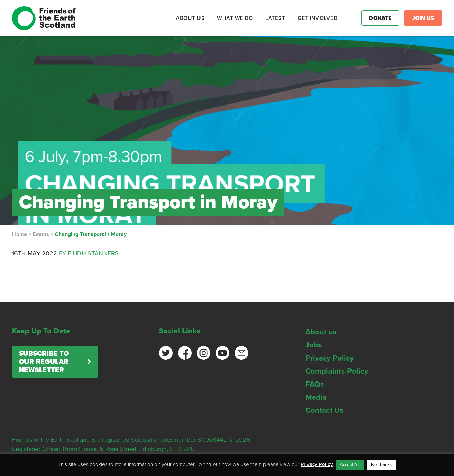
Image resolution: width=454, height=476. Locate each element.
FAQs (315, 384)
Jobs (314, 345)
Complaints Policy (337, 371)
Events (41, 234)
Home (20, 234)
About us (321, 332)
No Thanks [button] (381, 465)
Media (316, 397)
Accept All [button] (350, 465)
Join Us (423, 18)
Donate (380, 18)
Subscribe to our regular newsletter (44, 362)
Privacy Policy (329, 358)
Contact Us (325, 410)
